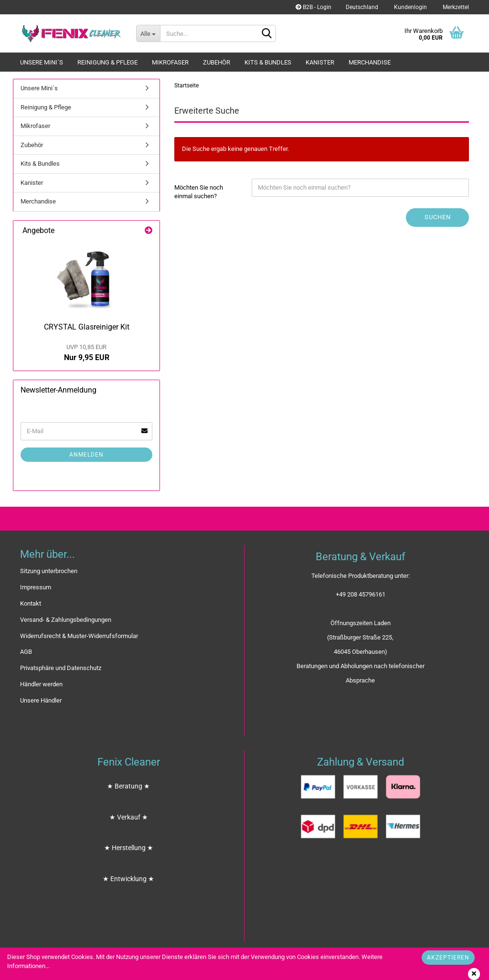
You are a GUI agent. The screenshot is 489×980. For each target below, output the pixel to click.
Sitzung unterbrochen (49, 571)
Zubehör (217, 62)
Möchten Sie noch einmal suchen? (199, 192)
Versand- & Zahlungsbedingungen (66, 620)
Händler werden (41, 684)
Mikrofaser (170, 62)
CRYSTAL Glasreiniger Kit (87, 327)
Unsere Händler (41, 700)
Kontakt (31, 603)
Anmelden (86, 455)
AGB (26, 652)
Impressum (36, 587)
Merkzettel (455, 7)
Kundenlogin (410, 7)
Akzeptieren (448, 958)
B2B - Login (314, 7)
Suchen (438, 217)
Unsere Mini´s (42, 62)
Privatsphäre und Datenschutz (61, 668)
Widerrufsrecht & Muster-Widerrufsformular (79, 636)
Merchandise (370, 62)
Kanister (320, 62)
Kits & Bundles (268, 62)
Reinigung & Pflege (107, 62)
